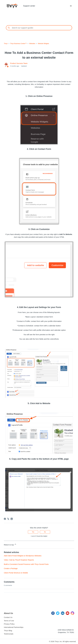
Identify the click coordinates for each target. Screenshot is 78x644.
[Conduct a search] (39, 28)
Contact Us (8, 617)
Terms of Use (9, 621)
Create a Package (11, 568)
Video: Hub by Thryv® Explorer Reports (19, 560)
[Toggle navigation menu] (71, 6)
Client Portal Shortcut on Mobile (16, 573)
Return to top (10, 544)
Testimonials (9, 634)
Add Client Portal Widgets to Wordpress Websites (23, 556)
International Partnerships (14, 627)
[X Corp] (8, 519)
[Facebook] (5, 519)
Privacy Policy (9, 624)
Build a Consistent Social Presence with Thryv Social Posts (26, 564)
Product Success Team (19, 63)
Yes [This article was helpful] (33, 532)
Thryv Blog (8, 631)
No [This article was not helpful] (45, 532)
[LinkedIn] (12, 519)
